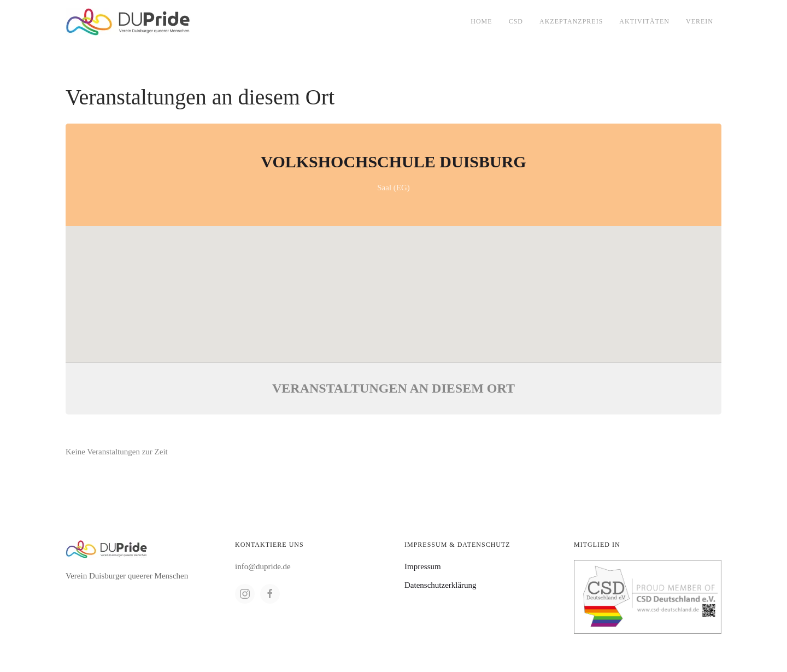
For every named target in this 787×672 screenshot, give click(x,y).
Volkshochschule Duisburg (393, 162)
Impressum (423, 566)
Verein (700, 21)
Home (481, 21)
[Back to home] (128, 22)
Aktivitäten (644, 21)
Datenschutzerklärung (441, 585)
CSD (516, 21)
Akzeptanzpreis (571, 21)
